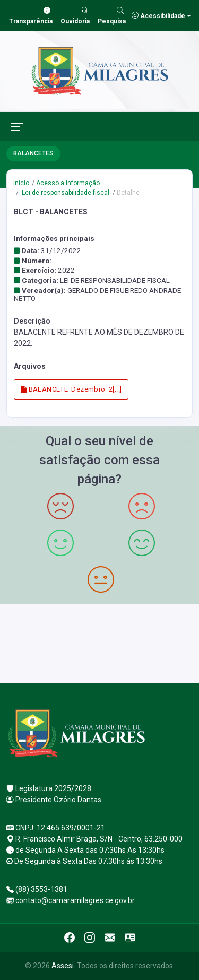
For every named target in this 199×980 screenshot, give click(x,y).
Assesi (63, 966)
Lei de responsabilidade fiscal (65, 193)
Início (21, 183)
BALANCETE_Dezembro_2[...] (71, 389)
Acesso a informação (68, 183)
